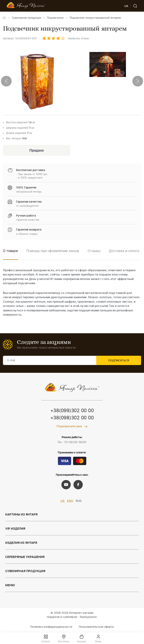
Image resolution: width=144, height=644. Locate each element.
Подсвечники (55, 18)
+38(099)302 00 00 (72, 411)
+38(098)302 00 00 (72, 419)
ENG (70, 501)
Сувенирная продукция (26, 18)
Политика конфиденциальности (51, 627)
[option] (53, 254)
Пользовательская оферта (96, 627)
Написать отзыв (78, 39)
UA (62, 501)
